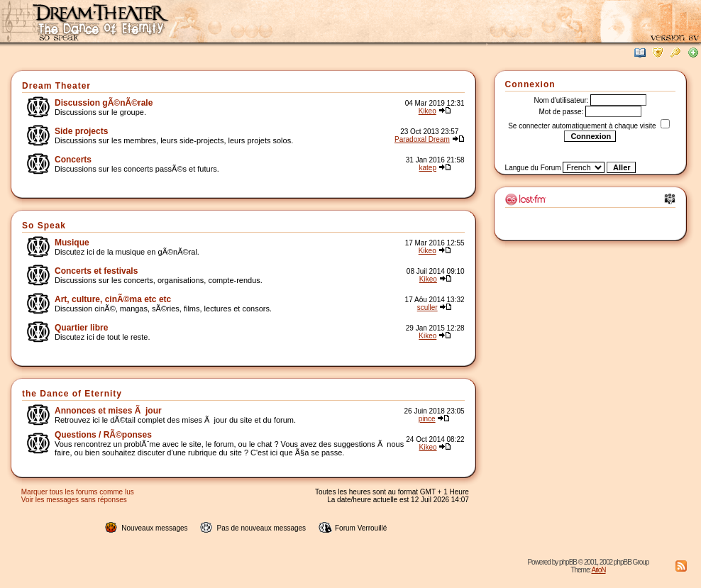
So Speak (44, 226)
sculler (427, 307)
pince (427, 419)
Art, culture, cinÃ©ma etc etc (113, 299)
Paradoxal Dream (422, 139)
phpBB (568, 562)
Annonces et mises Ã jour (108, 411)
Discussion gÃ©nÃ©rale (104, 103)
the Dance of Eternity (72, 394)
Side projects (81, 131)
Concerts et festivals (96, 271)
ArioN (598, 570)
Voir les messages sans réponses (74, 500)
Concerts (73, 160)
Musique (72, 243)
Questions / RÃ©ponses (103, 435)
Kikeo (427, 111)
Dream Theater (56, 86)
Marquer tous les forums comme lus (78, 492)
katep (428, 168)
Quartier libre (81, 328)
